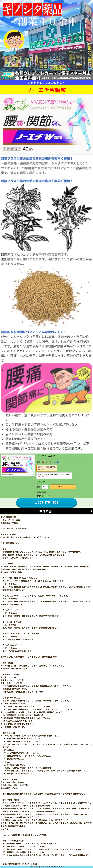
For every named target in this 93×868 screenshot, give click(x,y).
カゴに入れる (63, 487)
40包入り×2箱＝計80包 (47, 468)
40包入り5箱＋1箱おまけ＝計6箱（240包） (54, 475)
